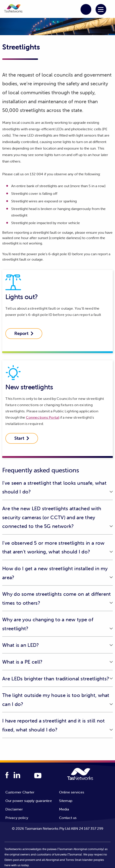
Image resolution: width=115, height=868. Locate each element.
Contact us (68, 818)
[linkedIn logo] (17, 775)
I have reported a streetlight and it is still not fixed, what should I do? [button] (54, 725)
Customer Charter (20, 792)
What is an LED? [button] (21, 645)
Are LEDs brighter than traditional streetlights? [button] (56, 679)
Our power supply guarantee (29, 801)
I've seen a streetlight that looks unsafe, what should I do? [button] (54, 488)
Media (64, 809)
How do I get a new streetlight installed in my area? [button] (55, 573)
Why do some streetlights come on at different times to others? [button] (57, 599)
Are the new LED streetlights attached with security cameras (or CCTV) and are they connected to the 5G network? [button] (52, 517)
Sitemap (66, 801)
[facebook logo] (7, 775)
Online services (72, 792)
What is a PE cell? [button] (22, 662)
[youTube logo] (38, 776)
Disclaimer (14, 809)
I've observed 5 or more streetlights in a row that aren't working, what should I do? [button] (53, 548)
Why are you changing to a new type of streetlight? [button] (48, 624)
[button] (13, 9)
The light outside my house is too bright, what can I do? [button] (56, 700)
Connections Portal (43, 417)
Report (24, 333)
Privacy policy (17, 818)
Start (22, 438)
